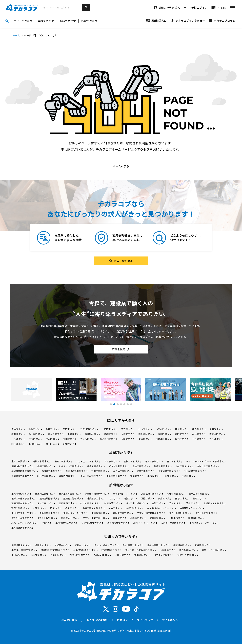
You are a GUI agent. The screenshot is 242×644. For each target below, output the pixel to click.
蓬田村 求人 (18, 434)
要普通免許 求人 (182, 545)
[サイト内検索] (62, 8)
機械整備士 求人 (70, 518)
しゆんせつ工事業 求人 (71, 466)
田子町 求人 (18, 444)
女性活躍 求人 (123, 555)
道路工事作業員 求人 (152, 494)
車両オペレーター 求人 (75, 513)
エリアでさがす (23, 21)
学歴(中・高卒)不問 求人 (24, 550)
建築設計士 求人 (96, 498)
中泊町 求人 (199, 434)
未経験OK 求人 (63, 545)
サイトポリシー (171, 620)
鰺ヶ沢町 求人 (56, 434)
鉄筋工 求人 (165, 498)
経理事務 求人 (196, 518)
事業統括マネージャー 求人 (204, 523)
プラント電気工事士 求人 (96, 518)
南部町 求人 (35, 444)
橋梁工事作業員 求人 (93, 508)
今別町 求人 (216, 429)
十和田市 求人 (109, 429)
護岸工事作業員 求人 (200, 494)
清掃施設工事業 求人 (22, 476)
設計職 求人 (171, 476)
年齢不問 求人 (203, 545)
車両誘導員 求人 (100, 513)
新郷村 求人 (70, 444)
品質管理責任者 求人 (118, 523)
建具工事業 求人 (146, 471)
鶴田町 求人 (182, 434)
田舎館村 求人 (146, 434)
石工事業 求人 (112, 461)
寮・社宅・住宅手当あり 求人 (141, 550)
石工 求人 (56, 508)
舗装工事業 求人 (163, 466)
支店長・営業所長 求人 (173, 523)
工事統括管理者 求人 (66, 523)
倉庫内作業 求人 (68, 476)
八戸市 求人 (52, 429)
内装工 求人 (130, 498)
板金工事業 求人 (96, 466)
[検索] (86, 8)
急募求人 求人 (43, 545)
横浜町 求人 (52, 439)
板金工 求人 (72, 508)
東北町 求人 (70, 439)
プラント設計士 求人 (180, 513)
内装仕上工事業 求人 (208, 466)
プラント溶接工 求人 (22, 518)
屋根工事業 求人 (132, 461)
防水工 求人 (176, 503)
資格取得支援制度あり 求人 (55, 550)
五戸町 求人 (216, 439)
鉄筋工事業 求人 (46, 466)
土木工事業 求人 (20, 461)
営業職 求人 (137, 476)
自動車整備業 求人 (116, 476)
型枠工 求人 (147, 498)
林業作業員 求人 (134, 508)
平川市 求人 (182, 429)
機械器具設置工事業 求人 (25, 471)
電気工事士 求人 (46, 503)
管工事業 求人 (175, 461)
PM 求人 (46, 523)
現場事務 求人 (138, 518)
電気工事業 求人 (154, 461)
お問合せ (122, 620)
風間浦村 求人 (163, 439)
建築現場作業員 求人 (22, 503)
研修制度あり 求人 (111, 550)
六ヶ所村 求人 (88, 439)
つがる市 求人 (163, 429)
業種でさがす (46, 21)
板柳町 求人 (164, 434)
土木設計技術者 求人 (22, 528)
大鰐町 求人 (128, 434)
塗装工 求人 (158, 503)
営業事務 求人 (157, 518)
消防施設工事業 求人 (195, 471)
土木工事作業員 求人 (70, 494)
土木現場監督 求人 (21, 494)
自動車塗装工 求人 (123, 513)
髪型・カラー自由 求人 (214, 550)
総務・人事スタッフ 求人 (25, 523)
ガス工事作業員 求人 (137, 503)
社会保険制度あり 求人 (85, 550)
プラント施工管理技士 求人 (151, 513)
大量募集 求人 (168, 550)
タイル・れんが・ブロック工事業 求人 (206, 461)
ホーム (16, 35)
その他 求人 (188, 476)
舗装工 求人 (115, 508)
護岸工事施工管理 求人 (23, 498)
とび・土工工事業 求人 (88, 461)
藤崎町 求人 (111, 434)
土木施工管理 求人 (45, 494)
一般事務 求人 (177, 518)
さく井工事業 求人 (123, 471)
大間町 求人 (128, 439)
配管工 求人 (182, 498)
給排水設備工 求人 (90, 503)
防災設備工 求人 (113, 503)
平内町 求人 (199, 429)
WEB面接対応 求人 (79, 555)
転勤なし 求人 (82, 545)
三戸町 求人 (199, 439)
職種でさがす (68, 21)
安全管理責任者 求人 (92, 523)
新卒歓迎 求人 (142, 555)
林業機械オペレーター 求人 (161, 508)
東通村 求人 (145, 439)
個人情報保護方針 (97, 620)
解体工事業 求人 (46, 476)
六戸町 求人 (35, 439)
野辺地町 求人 (217, 434)
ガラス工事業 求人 (119, 466)
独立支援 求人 (38, 555)
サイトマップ (145, 620)
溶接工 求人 (193, 503)
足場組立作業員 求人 (214, 503)
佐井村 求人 (182, 439)
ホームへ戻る (121, 166)
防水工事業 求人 (184, 466)
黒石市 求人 (70, 429)
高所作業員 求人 (20, 508)
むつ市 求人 (145, 429)
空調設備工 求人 (68, 503)
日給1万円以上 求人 (133, 545)
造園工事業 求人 (100, 471)
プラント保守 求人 (47, 518)
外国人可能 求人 (102, 555)
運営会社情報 (69, 620)
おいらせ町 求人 (108, 439)
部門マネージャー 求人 (145, 523)
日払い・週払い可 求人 (106, 545)
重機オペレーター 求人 (125, 494)
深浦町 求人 (74, 434)
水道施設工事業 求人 (169, 471)
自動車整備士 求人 (49, 513)
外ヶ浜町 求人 (36, 434)
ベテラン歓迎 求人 (164, 555)
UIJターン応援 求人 (188, 555)
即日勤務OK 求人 (188, 550)
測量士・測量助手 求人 (97, 494)
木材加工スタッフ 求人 (23, 513)
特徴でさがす (89, 21)
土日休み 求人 (19, 555)
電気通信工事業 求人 (76, 471)
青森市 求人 (18, 429)
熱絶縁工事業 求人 (52, 471)
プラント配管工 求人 (206, 513)
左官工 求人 (199, 498)
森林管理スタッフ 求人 (192, 508)
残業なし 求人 (58, 555)
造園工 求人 (39, 508)
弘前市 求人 (35, 429)
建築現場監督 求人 (49, 498)
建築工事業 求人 (42, 461)
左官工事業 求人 (63, 461)
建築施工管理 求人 (73, 498)
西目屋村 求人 (92, 434)
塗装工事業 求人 (141, 466)
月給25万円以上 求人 (158, 545)
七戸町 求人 (18, 439)
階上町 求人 (52, 444)
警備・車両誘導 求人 (91, 476)
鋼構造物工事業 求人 (22, 466)
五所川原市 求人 (89, 429)
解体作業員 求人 (176, 494)
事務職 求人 (154, 476)
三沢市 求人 (128, 429)
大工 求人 (114, 498)
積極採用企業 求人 (21, 545)
